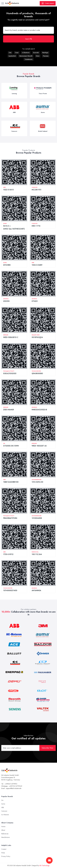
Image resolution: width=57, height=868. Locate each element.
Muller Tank (36, 335)
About (3, 830)
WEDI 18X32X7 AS (39, 446)
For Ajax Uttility (9, 371)
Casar (17, 53)
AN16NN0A (36, 590)
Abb (3, 807)
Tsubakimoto (29, 59)
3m (2, 800)
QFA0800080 (37, 373)
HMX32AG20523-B (39, 410)
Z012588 (7, 265)
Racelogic (45, 53)
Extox (38, 56)
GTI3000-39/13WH (11, 446)
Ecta (10, 53)
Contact (4, 849)
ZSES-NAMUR (8, 410)
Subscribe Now (48, 748)
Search (28, 39)
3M (4, 443)
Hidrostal (35, 552)
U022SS (6, 301)
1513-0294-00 (37, 482)
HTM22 (35, 301)
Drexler (6, 335)
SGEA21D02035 (10, 373)
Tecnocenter (36, 371)
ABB (4, 187)
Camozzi (35, 187)
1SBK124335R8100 (11, 482)
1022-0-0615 (8, 190)
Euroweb (36, 53)
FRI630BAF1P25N (10, 518)
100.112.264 (37, 554)
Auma (5, 223)
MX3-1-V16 (36, 226)
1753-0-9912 (8, 554)
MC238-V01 (37, 190)
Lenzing (6, 299)
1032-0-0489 (37, 265)
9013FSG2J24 (37, 337)
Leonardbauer (37, 480)
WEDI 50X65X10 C (11, 337)
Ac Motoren (5, 815)
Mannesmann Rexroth (26, 56)
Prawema (46, 56)
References (5, 834)
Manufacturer (6, 837)
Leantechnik (12, 56)
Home (3, 826)
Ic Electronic (26, 53)
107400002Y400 (10, 590)
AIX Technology (44, 865)
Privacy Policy (6, 856)
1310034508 (37, 518)
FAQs (3, 853)
